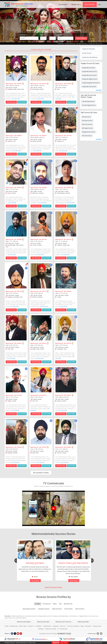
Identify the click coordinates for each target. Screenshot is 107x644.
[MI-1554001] (66, 432)
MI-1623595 (43, 84)
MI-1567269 (68, 136)
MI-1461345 (43, 239)
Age (41, 35)
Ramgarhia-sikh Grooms (89, 132)
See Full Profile (16, 99)
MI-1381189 (18, 291)
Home (7, 626)
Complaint (55, 626)
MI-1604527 (43, 136)
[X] (15, 634)
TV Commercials (62, 629)
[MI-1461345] (41, 224)
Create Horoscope (50, 629)
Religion (60, 35)
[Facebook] (12, 634)
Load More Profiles (41, 473)
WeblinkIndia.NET (98, 643)
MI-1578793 (43, 447)
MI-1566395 (18, 188)
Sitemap (41, 629)
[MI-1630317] (41, 380)
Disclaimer (88, 626)
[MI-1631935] (16, 380)
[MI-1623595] (41, 68)
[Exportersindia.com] (94, 639)
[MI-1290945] (66, 276)
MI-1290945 (68, 291)
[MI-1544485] (41, 172)
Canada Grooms (44, 609)
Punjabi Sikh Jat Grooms (89, 68)
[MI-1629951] (66, 380)
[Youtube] (18, 634)
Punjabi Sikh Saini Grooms (89, 87)
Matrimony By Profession (64, 622)
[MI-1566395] (16, 172)
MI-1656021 (18, 343)
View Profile (22, 102)
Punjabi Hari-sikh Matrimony (90, 57)
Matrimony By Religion (25, 622)
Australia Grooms (29, 609)
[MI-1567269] (66, 120)
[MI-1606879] (16, 120)
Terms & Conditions (73, 626)
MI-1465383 (18, 239)
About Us (63, 626)
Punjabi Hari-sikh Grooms (41, 49)
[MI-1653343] (16, 68)
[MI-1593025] (16, 432)
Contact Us (31, 626)
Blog (82, 626)
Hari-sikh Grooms (87, 53)
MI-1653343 (18, 84)
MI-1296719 (43, 291)
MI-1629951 (68, 395)
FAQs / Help (23, 626)
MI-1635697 (43, 343)
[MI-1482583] (66, 172)
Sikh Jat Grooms (86, 117)
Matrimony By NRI (84, 622)
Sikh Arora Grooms (87, 124)
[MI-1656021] (16, 328)
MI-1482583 (68, 188)
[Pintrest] (21, 634)
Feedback (39, 626)
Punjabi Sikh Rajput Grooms (90, 79)
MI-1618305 (68, 84)
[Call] (26, 57)
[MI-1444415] (66, 224)
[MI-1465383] (16, 224)
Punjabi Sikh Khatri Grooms (89, 71)
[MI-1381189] (16, 276)
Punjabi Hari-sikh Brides (88, 49)
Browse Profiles (64, 4)
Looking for (23, 35)
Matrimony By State (44, 622)
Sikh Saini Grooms (87, 136)
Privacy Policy (97, 626)
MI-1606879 (18, 136)
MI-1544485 (43, 188)
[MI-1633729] (66, 328)
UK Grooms (68, 609)
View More (99, 90)
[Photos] (76, 109)
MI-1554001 (68, 447)
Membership (14, 626)
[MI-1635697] (41, 328)
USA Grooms (80, 609)
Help (100, 4)
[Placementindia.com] (13, 639)
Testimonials (47, 626)
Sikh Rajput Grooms (87, 128)
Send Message (11, 102)
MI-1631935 (18, 395)
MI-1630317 (43, 395)
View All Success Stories (53, 587)
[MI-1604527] (41, 120)
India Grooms (57, 609)
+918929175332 (64, 634)
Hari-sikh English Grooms (89, 105)
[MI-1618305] (66, 68)
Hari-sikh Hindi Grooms (88, 101)
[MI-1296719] (41, 276)
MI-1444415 (68, 239)
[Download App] (98, 634)
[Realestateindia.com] (40, 639)
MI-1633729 (68, 343)
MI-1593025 (18, 447)
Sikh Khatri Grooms (87, 121)
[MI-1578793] (41, 432)
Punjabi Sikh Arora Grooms (89, 75)
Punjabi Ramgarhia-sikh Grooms (91, 83)
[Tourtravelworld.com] (67, 639)
